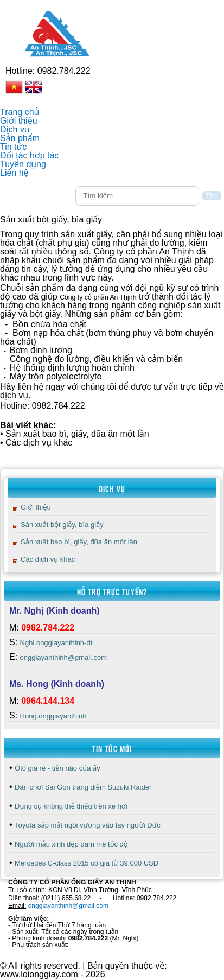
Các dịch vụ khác (39, 443)
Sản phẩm (20, 138)
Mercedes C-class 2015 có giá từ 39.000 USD (87, 863)
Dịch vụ (15, 129)
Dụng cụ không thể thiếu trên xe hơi (71, 806)
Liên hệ (14, 173)
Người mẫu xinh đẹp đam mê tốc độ (71, 844)
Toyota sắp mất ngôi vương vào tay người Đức (88, 825)
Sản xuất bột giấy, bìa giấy (62, 524)
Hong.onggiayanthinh (53, 716)
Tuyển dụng (23, 164)
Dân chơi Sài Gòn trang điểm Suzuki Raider (83, 787)
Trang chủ (20, 112)
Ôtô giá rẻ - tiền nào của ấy (57, 768)
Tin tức (13, 147)
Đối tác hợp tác (29, 155)
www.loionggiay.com (39, 974)
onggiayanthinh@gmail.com (64, 657)
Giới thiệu (19, 121)
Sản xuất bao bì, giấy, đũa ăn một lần (77, 434)
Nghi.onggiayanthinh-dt (56, 643)
